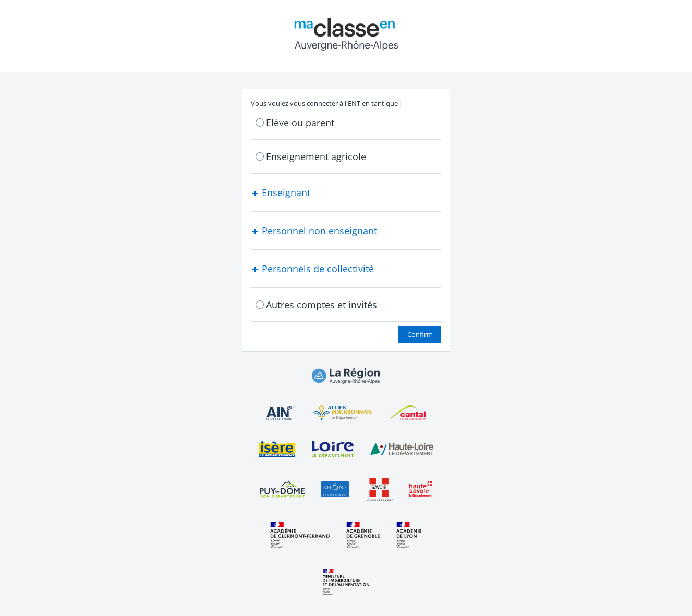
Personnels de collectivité (312, 269)
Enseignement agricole (316, 156)
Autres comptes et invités (321, 305)
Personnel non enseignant (314, 231)
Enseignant (281, 192)
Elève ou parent (300, 123)
